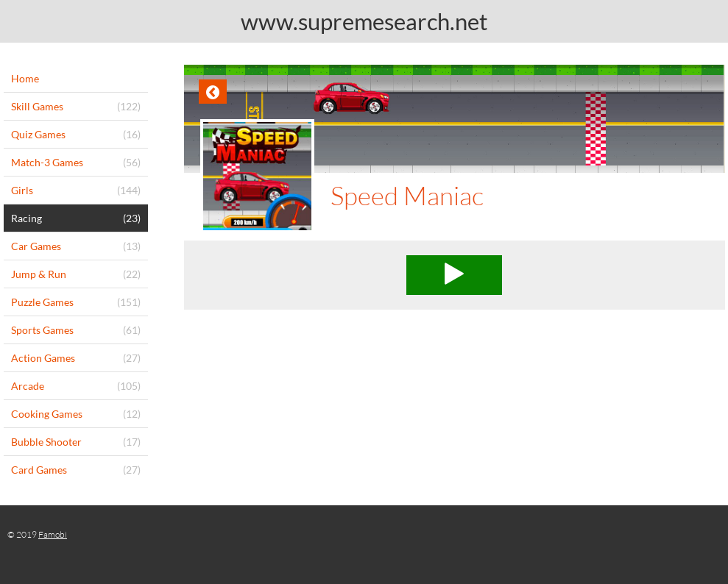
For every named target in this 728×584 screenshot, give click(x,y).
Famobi (53, 534)
